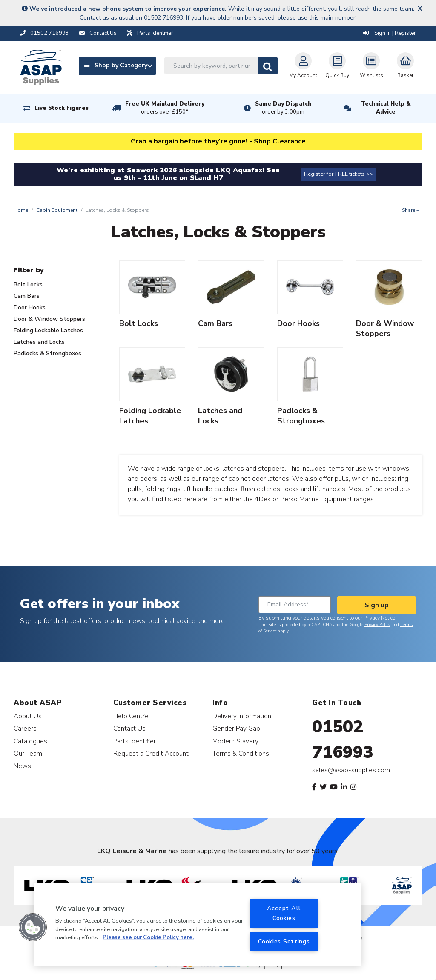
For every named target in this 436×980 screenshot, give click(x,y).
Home (21, 210)
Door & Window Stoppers (49, 319)
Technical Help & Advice (386, 108)
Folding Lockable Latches (48, 330)
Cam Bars (27, 296)
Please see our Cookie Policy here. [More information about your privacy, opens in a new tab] (148, 937)
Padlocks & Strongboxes (47, 353)
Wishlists (371, 66)
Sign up (377, 605)
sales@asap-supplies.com (351, 770)
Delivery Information (242, 716)
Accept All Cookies (284, 913)
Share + (411, 210)
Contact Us (129, 728)
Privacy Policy (377, 625)
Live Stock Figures (62, 108)
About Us (28, 716)
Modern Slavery (235, 741)
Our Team (28, 753)
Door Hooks (30, 307)
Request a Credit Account (151, 753)
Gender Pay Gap (236, 728)
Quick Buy (337, 66)
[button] (33, 927)
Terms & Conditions (241, 753)
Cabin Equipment (57, 210)
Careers (25, 728)
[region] (198, 925)
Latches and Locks (39, 342)
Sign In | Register (390, 33)
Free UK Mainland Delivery (165, 108)
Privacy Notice (379, 618)
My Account (303, 66)
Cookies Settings (284, 941)
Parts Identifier (135, 741)
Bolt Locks (28, 284)
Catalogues (30, 741)
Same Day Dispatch (283, 108)
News (22, 766)
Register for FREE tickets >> (338, 174)
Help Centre (131, 716)
